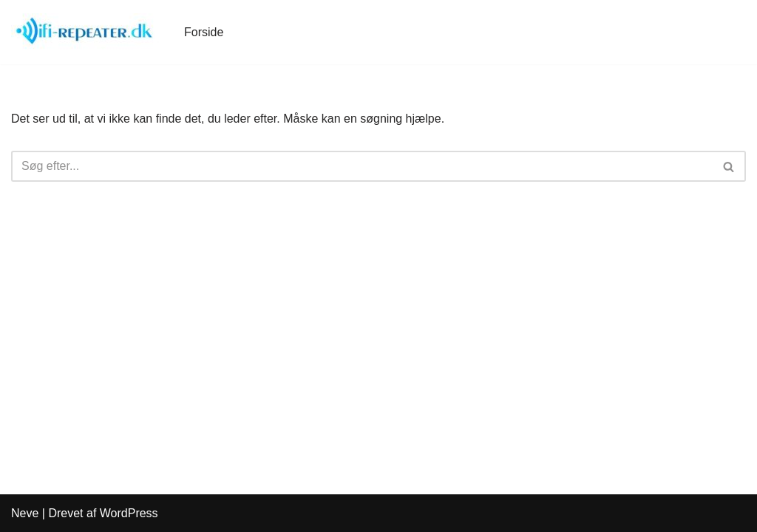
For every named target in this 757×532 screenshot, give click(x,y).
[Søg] (362, 166)
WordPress (129, 513)
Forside (204, 32)
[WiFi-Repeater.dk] (85, 32)
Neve (25, 513)
